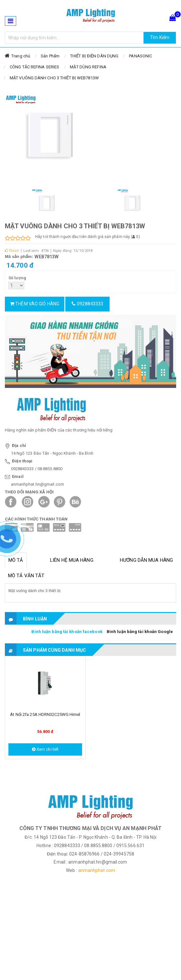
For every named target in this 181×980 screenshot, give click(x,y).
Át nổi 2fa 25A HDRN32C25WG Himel (45, 714)
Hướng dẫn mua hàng (146, 560)
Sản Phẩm (50, 56)
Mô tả (16, 560)
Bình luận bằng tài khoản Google (140, 632)
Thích (12, 251)
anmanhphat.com (97, 870)
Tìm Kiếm (160, 37)
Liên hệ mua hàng (72, 560)
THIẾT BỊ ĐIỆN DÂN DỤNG (94, 56)
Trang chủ (21, 56)
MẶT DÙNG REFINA (88, 67)
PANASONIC (140, 56)
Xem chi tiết (45, 749)
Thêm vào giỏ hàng (35, 304)
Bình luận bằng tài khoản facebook (67, 632)
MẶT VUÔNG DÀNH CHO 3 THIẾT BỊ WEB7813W (54, 78)
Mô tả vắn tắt (26, 576)
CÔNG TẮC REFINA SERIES (34, 67)
